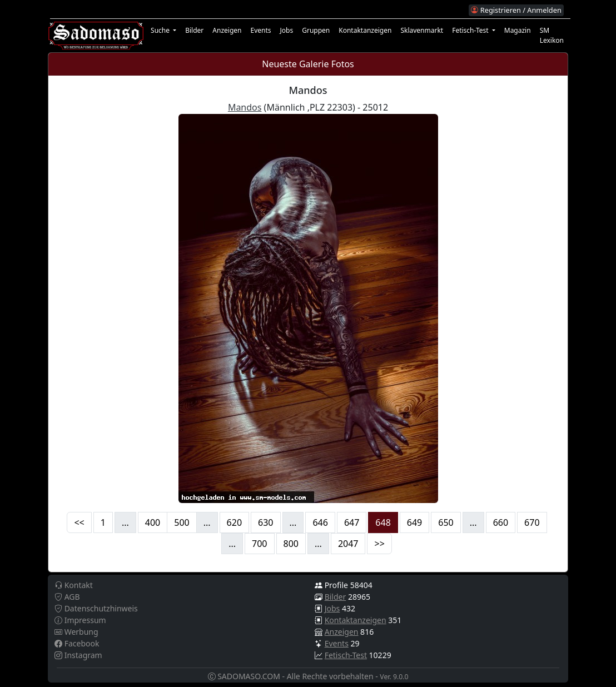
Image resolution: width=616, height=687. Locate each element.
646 (320, 522)
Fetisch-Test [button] (471, 30)
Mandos (245, 107)
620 (234, 522)
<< (79, 522)
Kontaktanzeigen (365, 30)
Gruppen (316, 30)
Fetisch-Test (346, 655)
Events (260, 30)
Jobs (287, 30)
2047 (348, 544)
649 (414, 522)
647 (352, 522)
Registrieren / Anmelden (516, 10)
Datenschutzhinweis (96, 608)
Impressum (80, 620)
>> (379, 544)
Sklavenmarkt (422, 30)
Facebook (77, 643)
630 (265, 522)
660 (501, 522)
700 (259, 544)
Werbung (76, 632)
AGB (67, 597)
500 (182, 522)
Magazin (518, 30)
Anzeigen (227, 30)
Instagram (78, 655)
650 (446, 522)
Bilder (194, 30)
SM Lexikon (552, 35)
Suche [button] (161, 30)
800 (291, 544)
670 (532, 522)
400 (153, 522)
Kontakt (74, 585)
